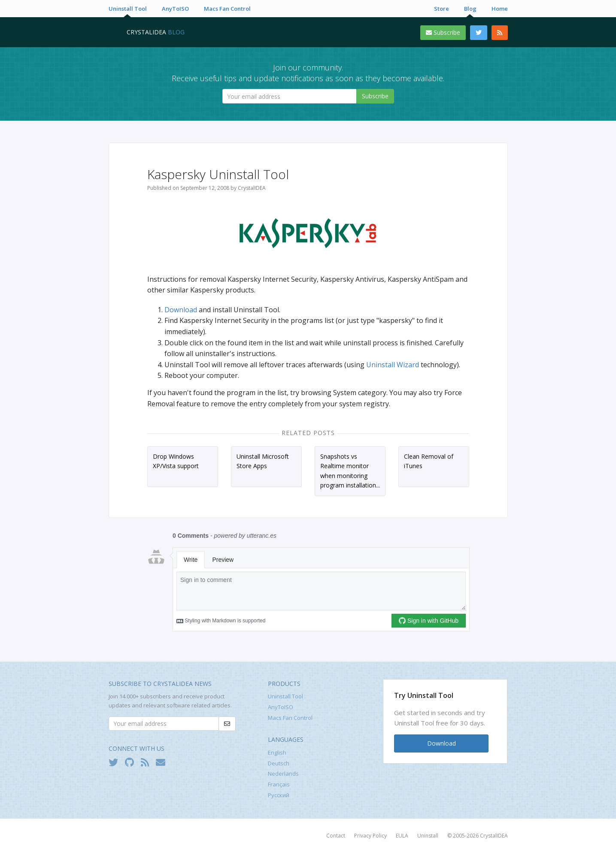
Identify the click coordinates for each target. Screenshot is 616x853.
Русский (279, 795)
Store (442, 9)
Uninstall (428, 836)
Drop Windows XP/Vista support (176, 461)
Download (181, 310)
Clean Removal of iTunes (429, 461)
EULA (402, 836)
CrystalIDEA (494, 836)
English (277, 752)
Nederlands (283, 774)
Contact (336, 836)
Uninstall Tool (128, 9)
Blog (470, 9)
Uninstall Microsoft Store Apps (263, 461)
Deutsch (279, 763)
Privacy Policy (370, 836)
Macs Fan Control (227, 9)
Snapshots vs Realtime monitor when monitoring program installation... (350, 471)
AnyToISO (175, 9)
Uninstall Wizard (393, 365)
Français (279, 784)
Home (500, 9)
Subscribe (443, 32)
